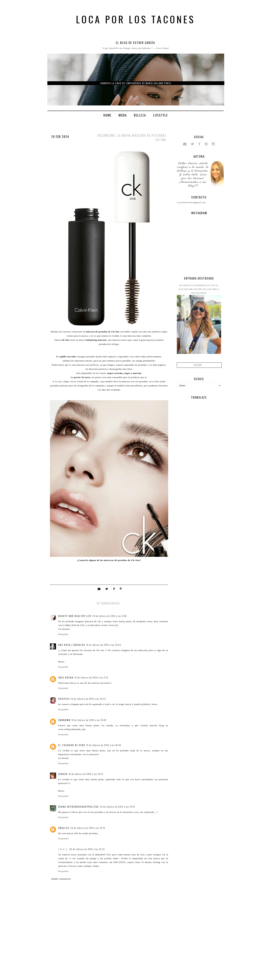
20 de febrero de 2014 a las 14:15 (88, 828)
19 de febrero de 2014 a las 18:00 (89, 720)
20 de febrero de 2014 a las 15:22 (87, 849)
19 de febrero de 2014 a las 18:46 (104, 745)
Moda (123, 115)
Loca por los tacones (136, 19)
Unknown (64, 720)
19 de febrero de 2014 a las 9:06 (110, 616)
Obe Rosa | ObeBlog (72, 645)
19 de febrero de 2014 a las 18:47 (86, 774)
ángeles (64, 828)
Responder (63, 634)
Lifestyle (160, 115)
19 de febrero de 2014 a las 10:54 (104, 645)
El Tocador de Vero (72, 745)
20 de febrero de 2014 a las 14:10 (117, 807)
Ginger (63, 774)
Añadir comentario (61, 879)
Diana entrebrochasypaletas (79, 807)
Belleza (140, 115)
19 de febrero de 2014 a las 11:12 (91, 677)
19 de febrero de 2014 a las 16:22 (88, 699)
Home (107, 115)
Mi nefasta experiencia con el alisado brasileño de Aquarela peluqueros (199, 289)
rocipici (64, 699)
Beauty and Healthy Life (75, 616)
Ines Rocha (66, 677)
